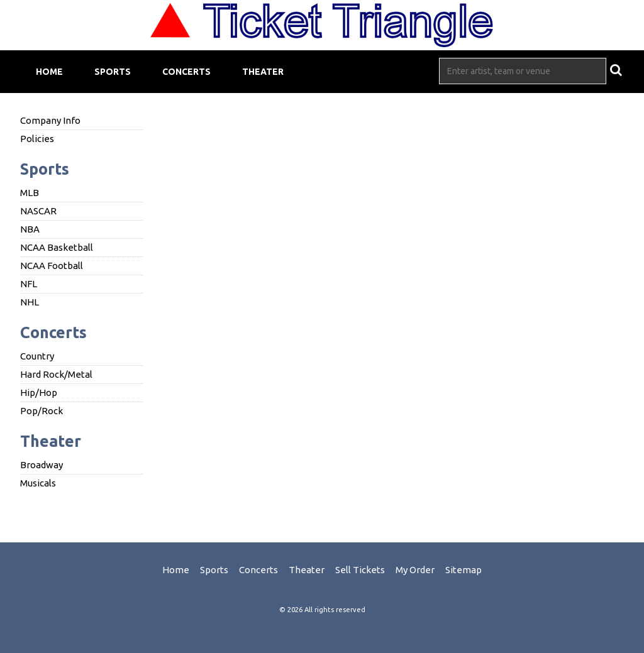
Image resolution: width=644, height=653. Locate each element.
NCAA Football (52, 266)
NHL (30, 302)
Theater (263, 72)
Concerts (186, 72)
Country (37, 356)
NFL (29, 284)
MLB (30, 193)
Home (49, 72)
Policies (37, 139)
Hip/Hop (39, 392)
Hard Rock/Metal (56, 374)
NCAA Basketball (57, 247)
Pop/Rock (42, 411)
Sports (113, 72)
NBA (30, 229)
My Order (415, 570)
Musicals (38, 483)
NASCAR (38, 211)
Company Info (50, 120)
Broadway (42, 465)
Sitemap (464, 570)
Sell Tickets (360, 570)
